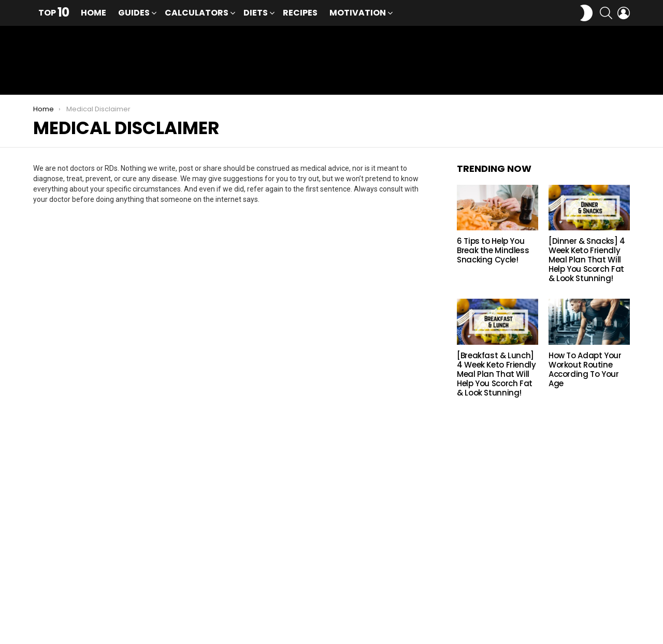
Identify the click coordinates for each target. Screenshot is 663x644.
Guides (134, 14)
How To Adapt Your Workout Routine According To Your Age (585, 372)
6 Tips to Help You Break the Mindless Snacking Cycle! (493, 254)
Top (54, 13)
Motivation (358, 14)
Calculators (197, 14)
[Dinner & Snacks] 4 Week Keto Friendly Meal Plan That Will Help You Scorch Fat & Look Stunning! (587, 263)
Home (93, 13)
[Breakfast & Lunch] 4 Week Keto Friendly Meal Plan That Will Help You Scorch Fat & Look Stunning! (496, 377)
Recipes (300, 13)
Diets (256, 14)
